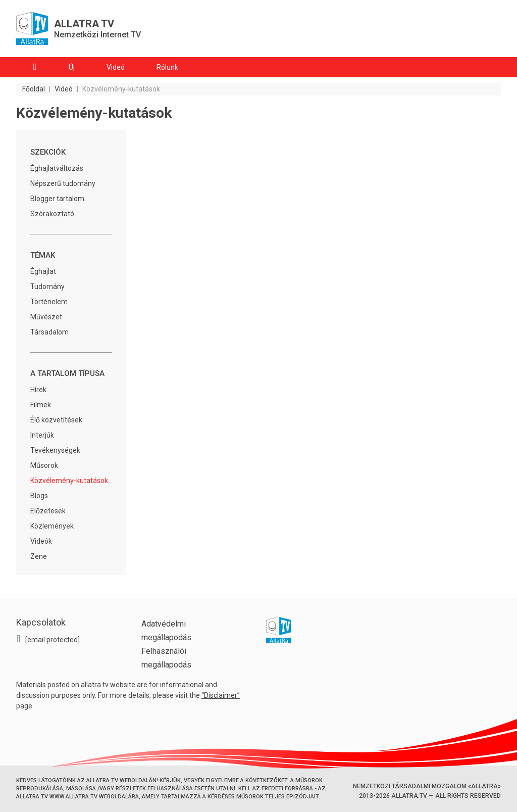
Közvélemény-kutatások (69, 481)
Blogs (39, 496)
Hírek (38, 390)
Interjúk (42, 435)
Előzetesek (48, 511)
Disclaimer (221, 695)
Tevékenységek (55, 450)
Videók (41, 541)
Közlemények (52, 526)
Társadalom (49, 332)
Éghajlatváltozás (57, 168)
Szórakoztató (52, 214)
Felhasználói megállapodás (166, 658)
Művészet (46, 317)
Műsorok (44, 465)
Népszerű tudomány (63, 183)
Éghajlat (43, 271)
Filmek (41, 405)
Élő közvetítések (56, 420)
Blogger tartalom (57, 199)
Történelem (49, 302)
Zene (39, 556)
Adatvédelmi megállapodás (166, 631)
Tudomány (47, 286)
